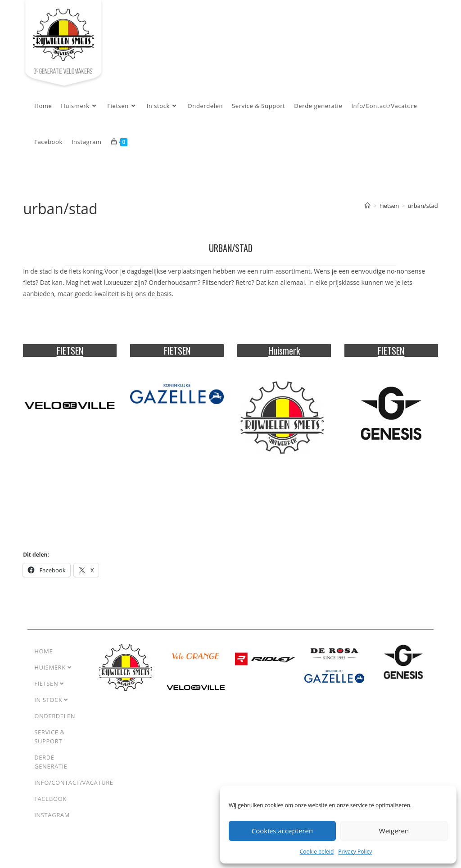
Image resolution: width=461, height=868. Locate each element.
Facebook (50, 806)
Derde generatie (51, 769)
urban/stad (423, 213)
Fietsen (49, 691)
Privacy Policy (355, 852)
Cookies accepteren (282, 831)
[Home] (368, 213)
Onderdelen (55, 723)
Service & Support (49, 744)
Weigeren (394, 831)
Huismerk (284, 358)
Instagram (52, 822)
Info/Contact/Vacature (74, 790)
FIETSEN (70, 358)
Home (43, 658)
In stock (51, 707)
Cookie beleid (317, 852)
